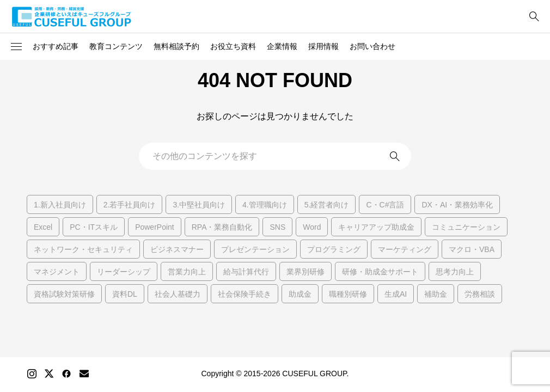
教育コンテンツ (116, 46)
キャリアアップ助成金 (376, 227)
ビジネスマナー (177, 249)
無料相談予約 (176, 46)
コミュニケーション (466, 227)
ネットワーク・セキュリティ (83, 249)
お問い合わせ (372, 46)
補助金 (436, 294)
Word (312, 227)
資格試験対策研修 (64, 294)
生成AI (396, 294)
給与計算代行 (246, 272)
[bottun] (534, 17)
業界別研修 (305, 272)
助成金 (300, 294)
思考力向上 (455, 272)
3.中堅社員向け (199, 205)
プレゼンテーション (255, 249)
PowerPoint (155, 227)
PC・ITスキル (94, 227)
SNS (277, 227)
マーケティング (405, 249)
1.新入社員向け (60, 205)
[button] (16, 47)
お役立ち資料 (233, 46)
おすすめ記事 (56, 46)
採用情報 (323, 46)
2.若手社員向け (130, 205)
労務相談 (480, 294)
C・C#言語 (385, 205)
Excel (43, 227)
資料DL (125, 294)
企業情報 (282, 46)
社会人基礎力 (178, 294)
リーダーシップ (124, 272)
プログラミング (334, 249)
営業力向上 (187, 272)
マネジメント (57, 272)
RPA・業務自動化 (222, 227)
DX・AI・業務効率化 (457, 205)
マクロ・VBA (472, 249)
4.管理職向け (265, 205)
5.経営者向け (327, 205)
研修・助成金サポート (380, 272)
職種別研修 (348, 294)
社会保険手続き (245, 294)
